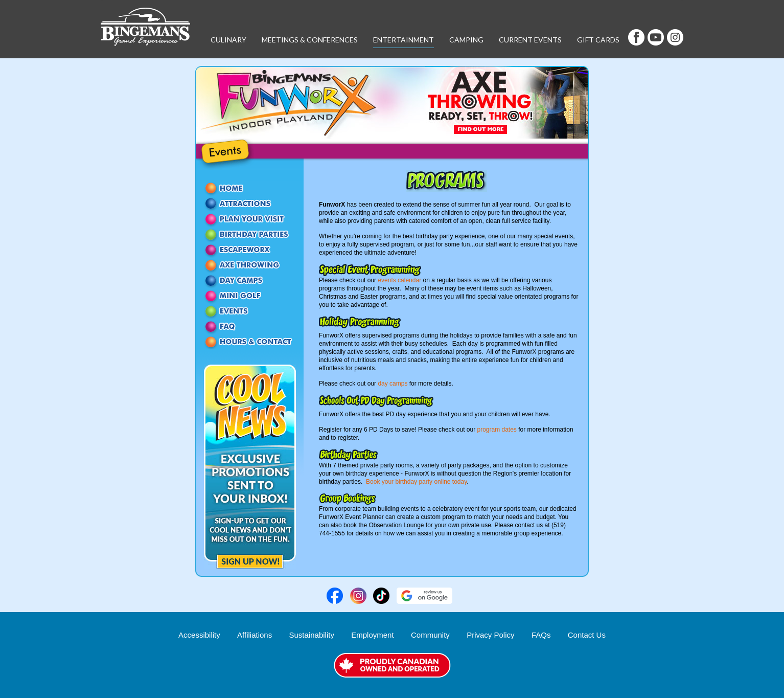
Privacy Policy (490, 635)
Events (250, 311)
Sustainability (312, 635)
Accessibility (199, 635)
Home (250, 188)
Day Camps (250, 280)
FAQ (250, 326)
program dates (497, 430)
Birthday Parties (250, 234)
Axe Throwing (250, 265)
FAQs (541, 635)
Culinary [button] (228, 40)
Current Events (530, 40)
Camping (466, 40)
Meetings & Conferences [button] (310, 40)
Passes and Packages (250, 219)
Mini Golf (250, 296)
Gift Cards (598, 40)
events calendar (399, 280)
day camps (393, 384)
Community (430, 635)
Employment (372, 635)
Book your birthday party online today (416, 482)
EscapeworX (250, 250)
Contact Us (250, 342)
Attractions (250, 204)
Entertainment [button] (403, 40)
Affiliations (255, 635)
